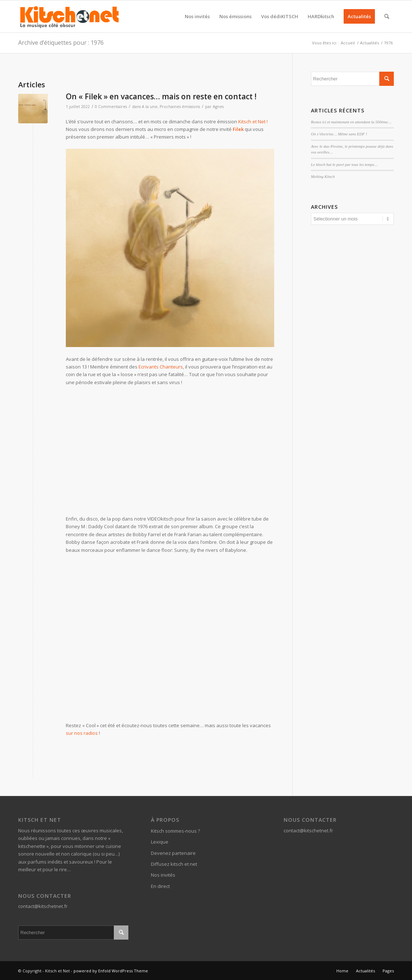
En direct (160, 886)
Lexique (160, 842)
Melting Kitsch (323, 176)
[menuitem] (197, 16)
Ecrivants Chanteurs (161, 367)
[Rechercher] (387, 16)
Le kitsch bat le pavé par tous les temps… (344, 164)
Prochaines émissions (180, 107)
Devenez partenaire (173, 853)
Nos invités (163, 875)
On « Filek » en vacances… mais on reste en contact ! (161, 96)
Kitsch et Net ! (253, 121)
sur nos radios (82, 733)
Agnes (218, 107)
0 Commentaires (111, 107)
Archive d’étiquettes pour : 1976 (61, 43)
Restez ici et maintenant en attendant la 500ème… (351, 122)
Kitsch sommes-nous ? (175, 831)
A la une (150, 107)
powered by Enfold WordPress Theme (111, 971)
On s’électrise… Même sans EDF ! (339, 134)
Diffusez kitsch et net (174, 864)
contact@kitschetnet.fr (43, 906)
